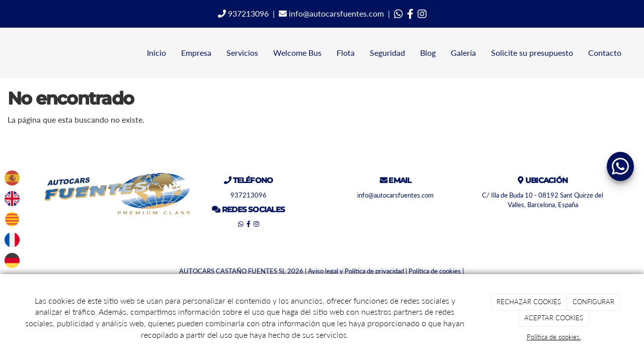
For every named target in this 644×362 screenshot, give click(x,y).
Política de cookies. (554, 337)
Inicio (156, 53)
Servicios (242, 53)
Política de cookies (435, 271)
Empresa (196, 53)
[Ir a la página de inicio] (5, 53)
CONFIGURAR (593, 302)
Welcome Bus (297, 53)
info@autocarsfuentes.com (331, 13)
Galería (463, 53)
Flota (346, 53)
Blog (428, 53)
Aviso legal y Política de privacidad (356, 271)
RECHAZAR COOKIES (529, 302)
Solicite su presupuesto (532, 53)
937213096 (243, 13)
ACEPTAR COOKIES (554, 318)
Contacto (605, 53)
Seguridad (387, 53)
